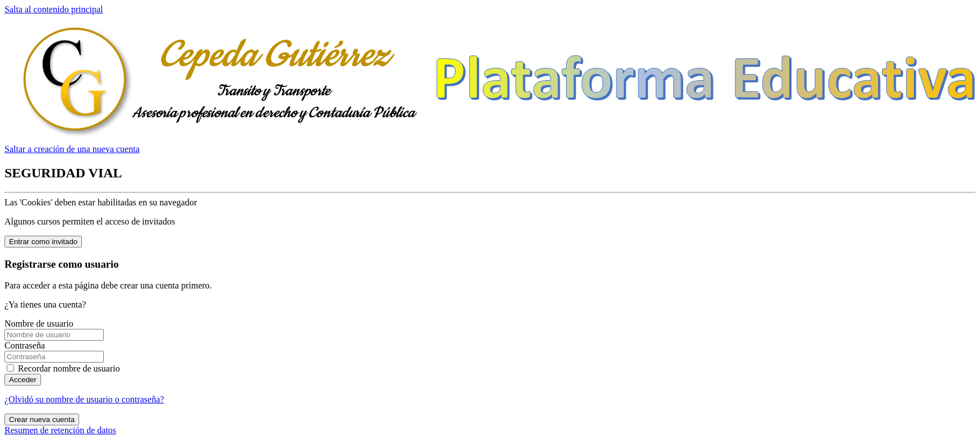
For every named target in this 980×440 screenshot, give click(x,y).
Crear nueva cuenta (42, 420)
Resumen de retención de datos (60, 430)
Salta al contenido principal (54, 9)
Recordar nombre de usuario (69, 368)
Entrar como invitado (43, 242)
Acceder (23, 380)
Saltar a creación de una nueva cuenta (72, 149)
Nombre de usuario (39, 324)
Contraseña (25, 345)
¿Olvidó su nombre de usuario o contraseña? (84, 399)
